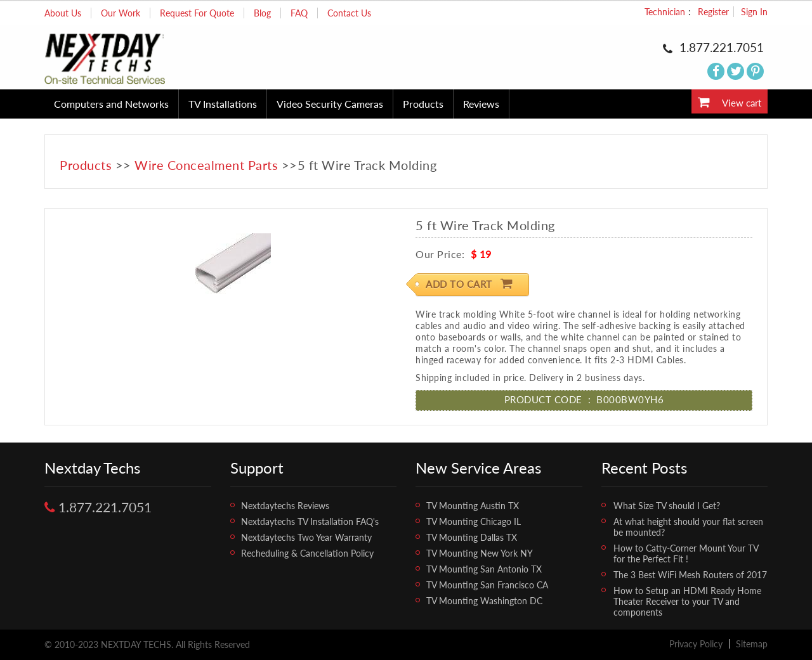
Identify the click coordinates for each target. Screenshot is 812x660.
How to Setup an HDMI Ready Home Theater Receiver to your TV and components (687, 601)
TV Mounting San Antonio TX (484, 569)
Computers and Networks (111, 104)
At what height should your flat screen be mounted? (688, 527)
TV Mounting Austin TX (473, 506)
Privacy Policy (696, 644)
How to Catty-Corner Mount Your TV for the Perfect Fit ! (686, 553)
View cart (730, 102)
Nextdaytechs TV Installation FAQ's (310, 521)
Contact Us (349, 13)
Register (713, 12)
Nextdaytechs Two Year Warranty (306, 537)
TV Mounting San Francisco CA (487, 585)
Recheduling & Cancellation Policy (307, 553)
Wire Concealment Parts (206, 165)
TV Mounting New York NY (480, 553)
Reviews (481, 104)
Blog (262, 13)
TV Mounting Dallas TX (472, 537)
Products (423, 104)
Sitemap (752, 644)
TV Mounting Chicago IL (474, 521)
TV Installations (223, 104)
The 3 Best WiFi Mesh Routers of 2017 (690, 575)
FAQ (299, 13)
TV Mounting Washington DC (484, 601)
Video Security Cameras (330, 104)
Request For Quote (197, 13)
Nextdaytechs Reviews (285, 506)
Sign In (754, 12)
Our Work (121, 13)
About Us (63, 13)
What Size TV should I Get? (667, 506)
